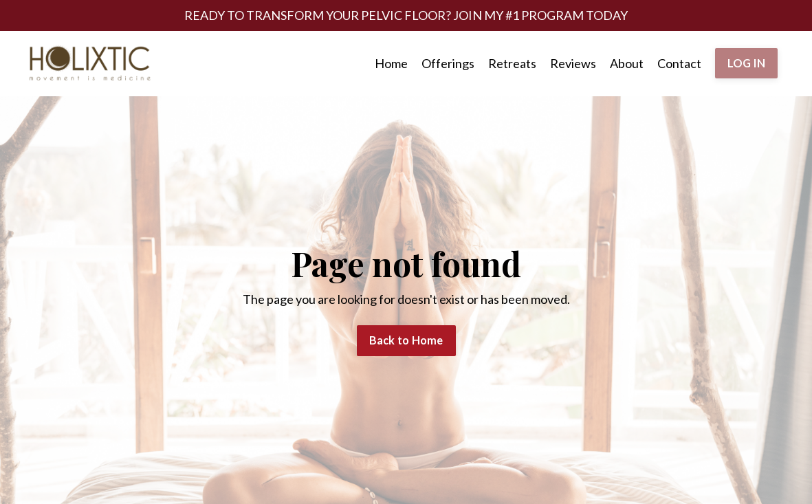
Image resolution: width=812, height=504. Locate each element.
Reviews (573, 63)
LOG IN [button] (747, 63)
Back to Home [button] (406, 340)
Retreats (512, 63)
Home (391, 63)
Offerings (448, 63)
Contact (679, 63)
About (627, 63)
